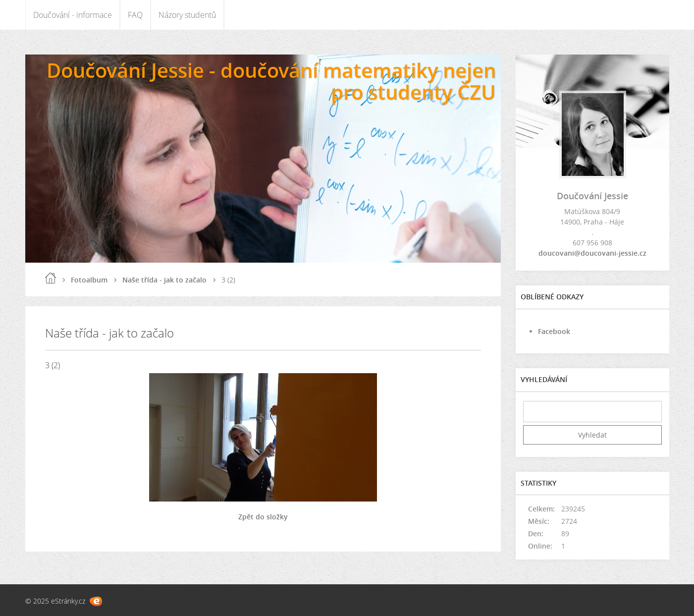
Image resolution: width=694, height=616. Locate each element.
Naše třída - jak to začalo (164, 280)
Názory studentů (187, 15)
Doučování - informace (73, 15)
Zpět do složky (263, 517)
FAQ (135, 15)
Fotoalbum (89, 280)
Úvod (51, 278)
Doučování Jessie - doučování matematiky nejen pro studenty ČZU (271, 81)
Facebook (554, 331)
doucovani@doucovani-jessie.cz (592, 253)
